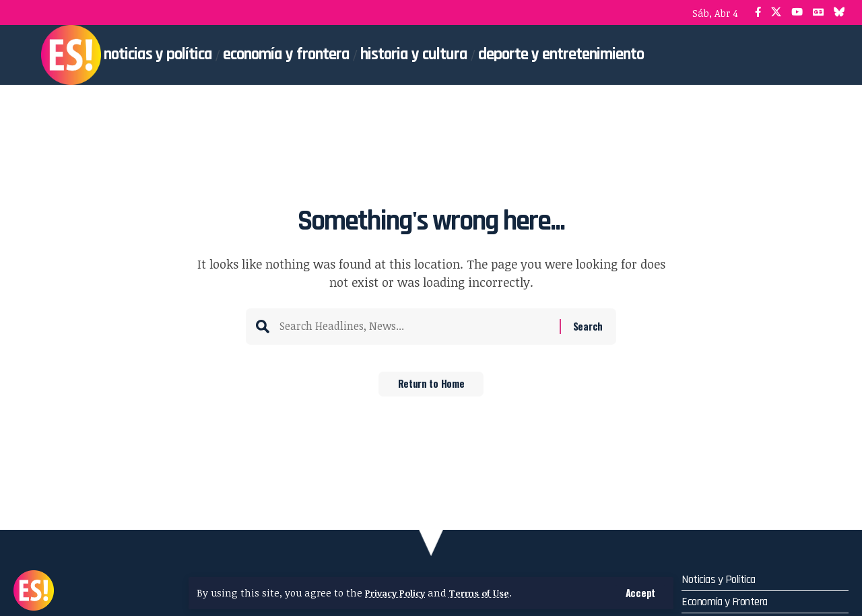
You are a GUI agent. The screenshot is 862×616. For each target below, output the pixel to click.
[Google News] (818, 12)
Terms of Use (487, 593)
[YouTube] (797, 12)
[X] (776, 12)
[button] (640, 593)
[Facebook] (758, 12)
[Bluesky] (839, 12)
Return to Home (431, 388)
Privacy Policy (398, 593)
